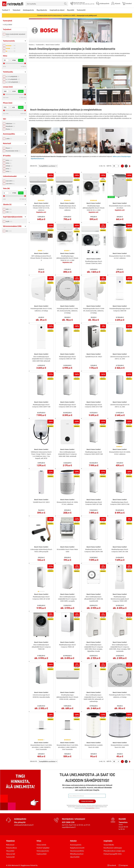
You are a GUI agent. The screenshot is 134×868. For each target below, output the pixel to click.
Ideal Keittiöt (75, 857)
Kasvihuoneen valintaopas (113, 848)
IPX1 (9, 160)
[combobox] (47, 4)
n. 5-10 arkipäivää (13, 82)
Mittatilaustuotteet (77, 854)
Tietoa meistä (41, 845)
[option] (89, 252)
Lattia (9, 139)
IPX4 (9, 163)
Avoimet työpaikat (43, 848)
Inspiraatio (108, 841)
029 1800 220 (68, 822)
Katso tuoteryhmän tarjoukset (16, 35)
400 (9, 209)
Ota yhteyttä (20, 822)
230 (9, 212)
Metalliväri (10, 126)
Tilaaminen (10, 841)
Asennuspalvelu (76, 845)
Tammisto (123, 822)
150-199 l (10, 181)
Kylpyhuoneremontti (77, 848)
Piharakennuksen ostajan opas (114, 851)
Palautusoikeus (11, 848)
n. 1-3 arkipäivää (13, 76)
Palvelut (73, 841)
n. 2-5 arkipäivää (13, 79)
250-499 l (10, 184)
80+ (9, 231)
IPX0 (9, 171)
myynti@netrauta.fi (69, 827)
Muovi (9, 148)
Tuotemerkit (81, 10)
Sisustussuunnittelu (77, 851)
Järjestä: (34, 166)
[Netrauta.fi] (13, 4)
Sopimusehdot (42, 854)
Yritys (39, 841)
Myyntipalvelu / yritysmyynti (73, 819)
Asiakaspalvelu (28, 10)
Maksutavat (10, 845)
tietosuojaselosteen (90, 808)
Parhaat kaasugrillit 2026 (113, 854)
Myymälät (71, 10)
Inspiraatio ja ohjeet (57, 10)
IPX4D (9, 166)
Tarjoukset (16, 10)
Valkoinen (11, 124)
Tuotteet (5, 10)
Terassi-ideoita (109, 845)
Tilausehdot (10, 851)
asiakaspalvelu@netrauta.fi (24, 825)
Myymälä (122, 819)
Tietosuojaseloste (43, 851)
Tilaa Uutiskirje (87, 801)
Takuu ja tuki (11, 854)
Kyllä (9, 221)
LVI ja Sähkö (8, 25)
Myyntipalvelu (42, 10)
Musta (9, 129)
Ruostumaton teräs (13, 151)
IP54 (9, 169)
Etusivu (32, 45)
